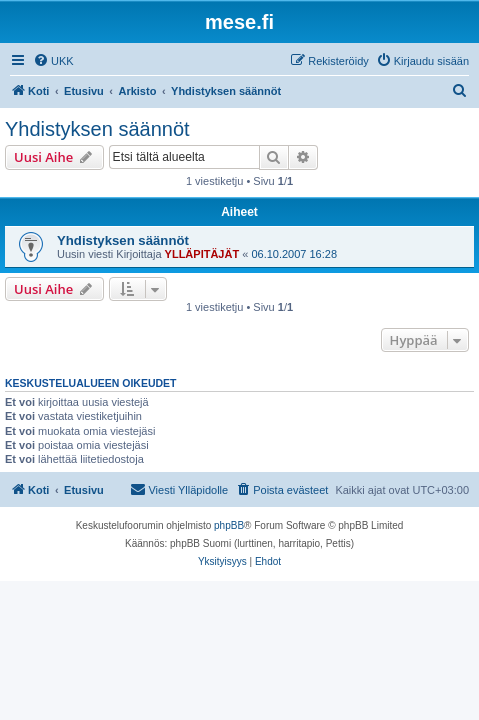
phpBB (229, 525)
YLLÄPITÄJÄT (202, 254)
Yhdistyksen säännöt (97, 129)
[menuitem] (53, 61)
